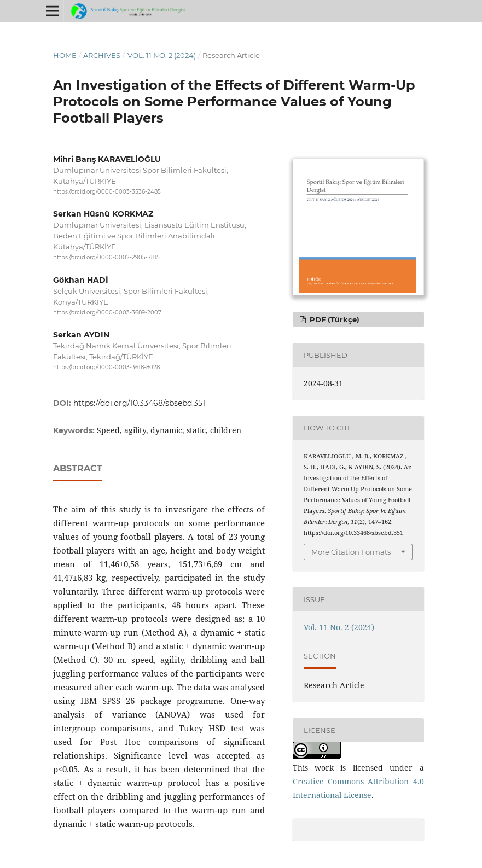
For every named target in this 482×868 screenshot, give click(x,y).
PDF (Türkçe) (333, 319)
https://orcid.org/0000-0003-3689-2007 (107, 313)
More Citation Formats (351, 552)
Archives (102, 55)
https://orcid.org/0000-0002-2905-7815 (106, 258)
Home (65, 55)
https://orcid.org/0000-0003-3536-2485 (107, 192)
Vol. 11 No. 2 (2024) (162, 55)
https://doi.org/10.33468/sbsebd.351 (139, 403)
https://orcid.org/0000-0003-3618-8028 (106, 367)
